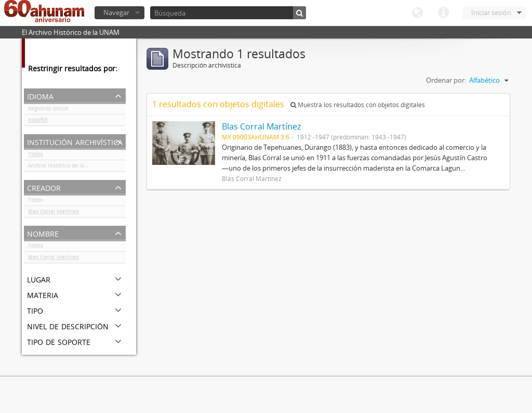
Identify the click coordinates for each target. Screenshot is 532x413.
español (38, 122)
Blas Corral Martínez (54, 213)
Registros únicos (48, 110)
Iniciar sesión (491, 12)
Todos (36, 156)
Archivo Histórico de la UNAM (65, 167)
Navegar (116, 12)
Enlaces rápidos (443, 13)
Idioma (417, 13)
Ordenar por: (446, 80)
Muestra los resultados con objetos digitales (358, 105)
